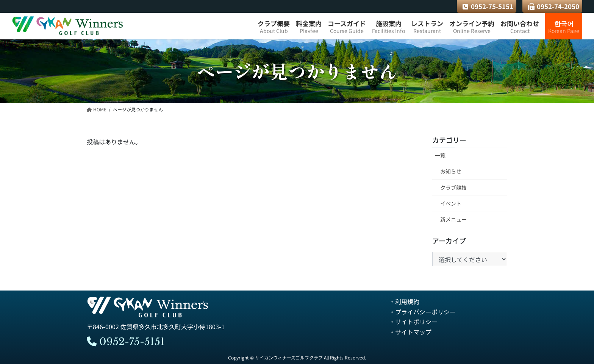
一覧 (440, 156)
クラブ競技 (453, 187)
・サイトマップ (410, 332)
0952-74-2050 (554, 6)
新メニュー (453, 219)
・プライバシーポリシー (422, 312)
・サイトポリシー (413, 322)
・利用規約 (404, 302)
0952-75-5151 (488, 6)
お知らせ (451, 172)
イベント (451, 203)
